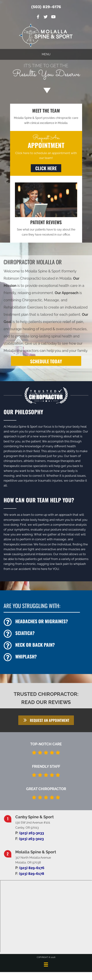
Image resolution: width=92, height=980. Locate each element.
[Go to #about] (46, 90)
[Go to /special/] (46, 72)
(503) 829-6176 (46, 7)
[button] (46, 168)
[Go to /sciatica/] (46, 634)
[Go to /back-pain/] (46, 646)
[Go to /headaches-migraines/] (46, 622)
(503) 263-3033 (32, 833)
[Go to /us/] (46, 116)
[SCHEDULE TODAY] (46, 361)
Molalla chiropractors (21, 351)
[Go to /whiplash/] (46, 657)
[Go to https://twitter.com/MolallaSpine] (46, 17)
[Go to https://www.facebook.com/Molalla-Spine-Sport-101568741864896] (38, 17)
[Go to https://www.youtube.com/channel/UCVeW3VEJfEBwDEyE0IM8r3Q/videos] (53, 17)
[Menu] (46, 964)
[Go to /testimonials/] (46, 228)
